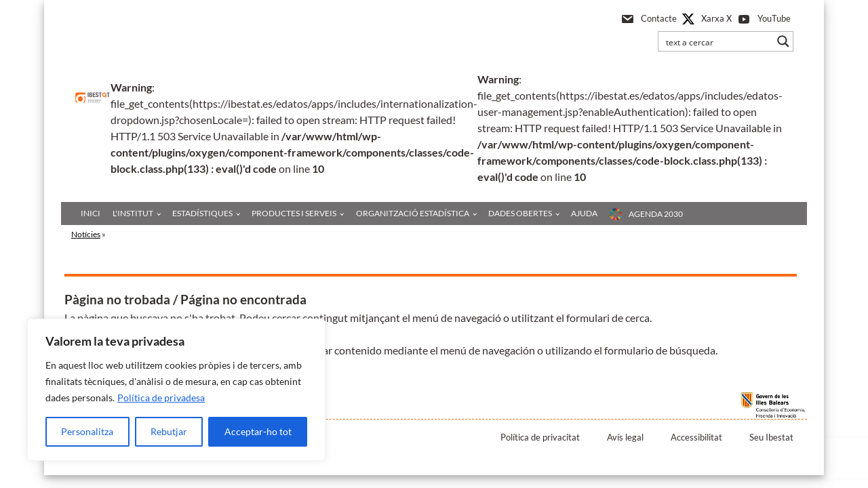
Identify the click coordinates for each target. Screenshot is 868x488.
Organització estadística (413, 213)
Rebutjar (169, 431)
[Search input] (717, 41)
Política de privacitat (540, 437)
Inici (91, 213)
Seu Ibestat (771, 437)
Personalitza (87, 431)
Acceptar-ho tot (258, 431)
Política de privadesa (161, 398)
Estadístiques (202, 213)
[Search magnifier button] (783, 41)
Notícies (86, 234)
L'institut (133, 213)
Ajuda (584, 213)
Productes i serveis (294, 213)
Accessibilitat (696, 437)
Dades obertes (520, 213)
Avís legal (625, 437)
